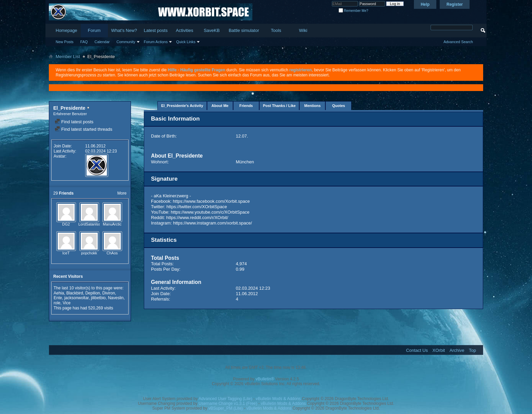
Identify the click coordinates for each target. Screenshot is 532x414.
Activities (184, 30)
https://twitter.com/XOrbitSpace (197, 207)
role (57, 303)
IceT (66, 253)
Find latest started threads (83, 129)
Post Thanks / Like (279, 106)
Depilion (92, 293)
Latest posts (156, 30)
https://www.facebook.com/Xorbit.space (211, 201)
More (122, 193)
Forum (94, 30)
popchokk (89, 253)
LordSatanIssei (91, 224)
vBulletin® (265, 379)
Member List (68, 57)
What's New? (124, 30)
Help (425, 4)
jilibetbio (98, 298)
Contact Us (417, 350)
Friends (246, 106)
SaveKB (212, 30)
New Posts (65, 42)
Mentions (312, 106)
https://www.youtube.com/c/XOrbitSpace (210, 212)
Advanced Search (458, 42)
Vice (67, 303)
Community (126, 42)
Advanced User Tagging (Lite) (225, 399)
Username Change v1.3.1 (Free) (228, 403)
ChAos (112, 253)
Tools (276, 30)
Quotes (339, 106)
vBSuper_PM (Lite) (225, 408)
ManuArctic (112, 224)
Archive (457, 350)
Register (455, 4)
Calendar (102, 42)
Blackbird (74, 293)
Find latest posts (74, 122)
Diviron (108, 293)
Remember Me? (353, 11)
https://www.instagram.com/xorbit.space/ (213, 223)
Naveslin (116, 298)
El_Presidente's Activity (182, 106)
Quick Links (186, 42)
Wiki (303, 30)
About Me (220, 106)
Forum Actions (156, 42)
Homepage (66, 30)
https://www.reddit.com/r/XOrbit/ (197, 218)
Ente (58, 298)
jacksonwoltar (76, 298)
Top (472, 350)
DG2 (66, 224)
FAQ (84, 42)
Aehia (59, 293)
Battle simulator (244, 30)
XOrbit (439, 350)
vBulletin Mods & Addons (278, 399)
